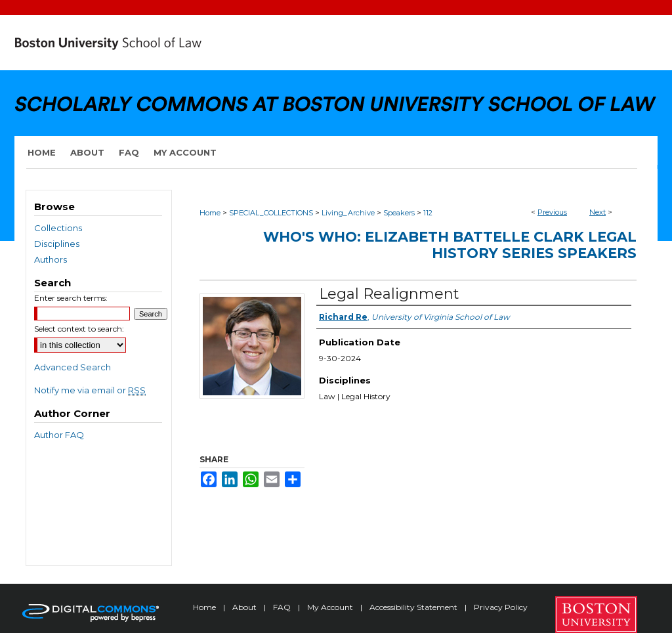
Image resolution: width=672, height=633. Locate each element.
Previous (552, 212)
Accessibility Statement (414, 607)
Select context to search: (79, 329)
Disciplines (57, 244)
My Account (331, 607)
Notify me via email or (90, 390)
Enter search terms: (71, 298)
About (245, 607)
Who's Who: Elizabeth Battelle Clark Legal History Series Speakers (450, 245)
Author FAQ (59, 435)
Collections (58, 228)
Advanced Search (73, 367)
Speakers (399, 213)
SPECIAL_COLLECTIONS (271, 213)
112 (428, 213)
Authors (51, 259)
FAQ (283, 607)
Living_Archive (348, 213)
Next (598, 212)
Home (210, 213)
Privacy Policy (501, 607)
